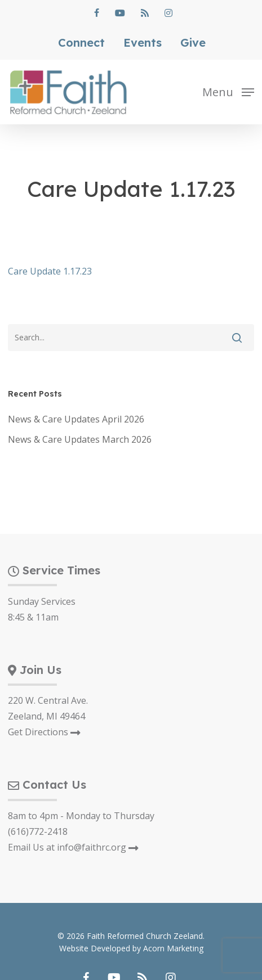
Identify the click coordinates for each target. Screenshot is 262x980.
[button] (228, 91)
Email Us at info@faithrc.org (73, 847)
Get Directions (44, 732)
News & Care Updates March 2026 (80, 439)
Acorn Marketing (173, 948)
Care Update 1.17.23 (50, 271)
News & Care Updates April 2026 (76, 419)
